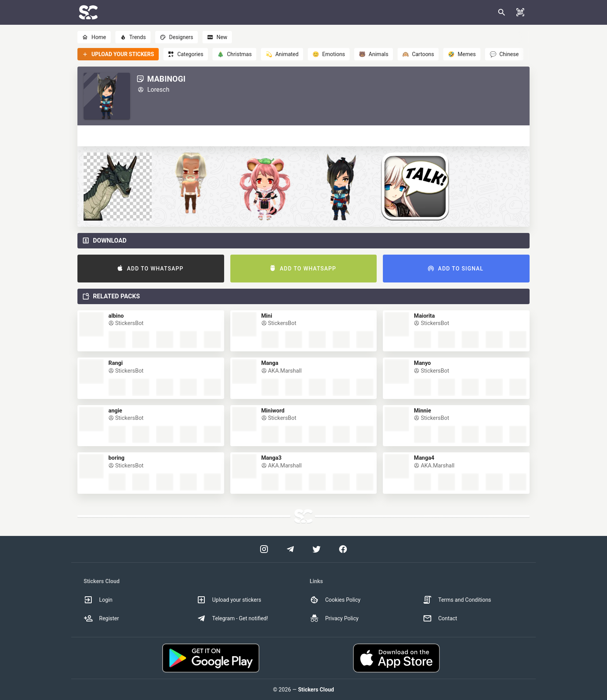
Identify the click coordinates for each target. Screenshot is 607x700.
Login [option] (98, 600)
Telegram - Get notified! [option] (232, 618)
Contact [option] (440, 618)
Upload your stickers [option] (229, 600)
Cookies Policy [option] (335, 600)
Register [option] (101, 618)
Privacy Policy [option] (334, 618)
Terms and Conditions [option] (457, 600)
